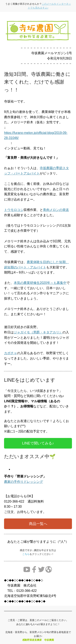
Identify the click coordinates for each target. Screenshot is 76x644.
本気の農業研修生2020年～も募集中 (40, 283)
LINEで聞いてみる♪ (38, 443)
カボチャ (11, 353)
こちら (26, 554)
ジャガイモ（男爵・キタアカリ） (38, 332)
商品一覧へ (38, 524)
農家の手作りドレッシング (24, 482)
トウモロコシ (14, 210)
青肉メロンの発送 (56, 210)
